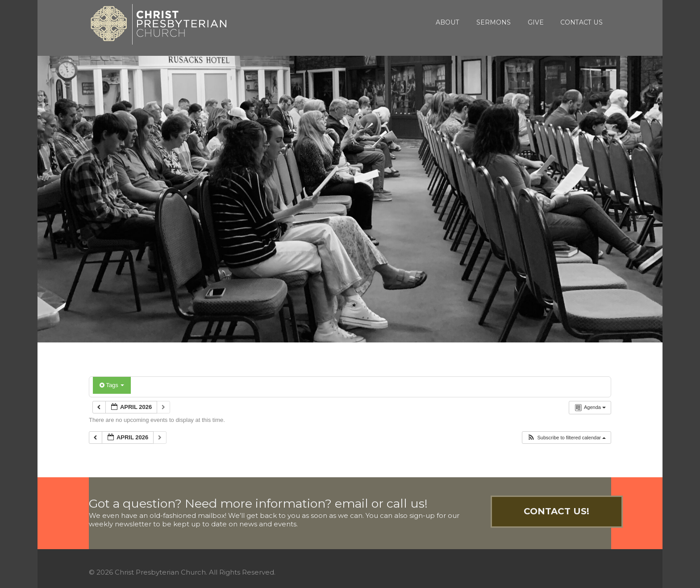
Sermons (494, 22)
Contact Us (581, 22)
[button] (566, 438)
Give (536, 22)
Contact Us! (556, 511)
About (448, 22)
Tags (112, 385)
